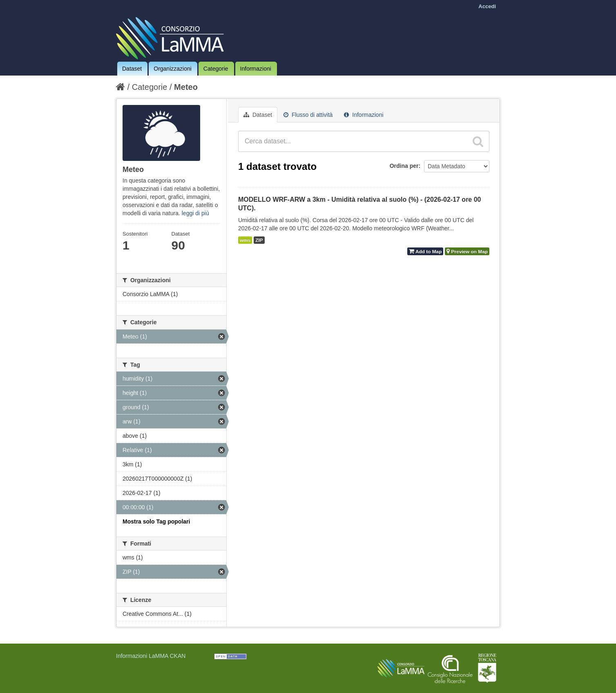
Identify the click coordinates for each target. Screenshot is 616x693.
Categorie (216, 69)
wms (245, 240)
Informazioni (256, 69)
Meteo (186, 87)
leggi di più (195, 213)
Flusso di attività (308, 115)
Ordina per (404, 166)
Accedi (487, 6)
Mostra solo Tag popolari (156, 521)
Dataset (132, 69)
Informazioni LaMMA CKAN (151, 656)
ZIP (259, 240)
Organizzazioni (173, 69)
